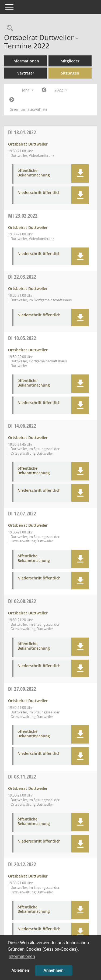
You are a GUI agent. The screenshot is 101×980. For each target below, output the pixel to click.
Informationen (26, 61)
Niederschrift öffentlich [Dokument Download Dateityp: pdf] (39, 193)
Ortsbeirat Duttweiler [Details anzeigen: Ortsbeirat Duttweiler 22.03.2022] (28, 289)
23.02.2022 (23, 216)
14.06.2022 (22, 426)
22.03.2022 (22, 277)
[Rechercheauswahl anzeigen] (9, 28)
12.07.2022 (22, 513)
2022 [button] (61, 90)
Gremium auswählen (28, 109)
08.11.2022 (22, 776)
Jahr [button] (28, 90)
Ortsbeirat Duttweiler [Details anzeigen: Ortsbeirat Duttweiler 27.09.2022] (28, 701)
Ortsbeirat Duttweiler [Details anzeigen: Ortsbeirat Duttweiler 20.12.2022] (28, 876)
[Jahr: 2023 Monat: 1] (12, 100)
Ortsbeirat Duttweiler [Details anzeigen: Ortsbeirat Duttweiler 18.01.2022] (28, 144)
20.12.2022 (22, 864)
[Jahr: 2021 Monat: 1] (44, 90)
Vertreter (26, 73)
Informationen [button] (22, 956)
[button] (80, 174)
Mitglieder (70, 61)
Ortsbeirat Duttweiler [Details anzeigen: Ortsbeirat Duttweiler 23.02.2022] (28, 227)
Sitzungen (70, 73)
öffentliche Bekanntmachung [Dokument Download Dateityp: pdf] (34, 173)
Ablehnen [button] (20, 970)
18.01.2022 (22, 132)
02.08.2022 (22, 601)
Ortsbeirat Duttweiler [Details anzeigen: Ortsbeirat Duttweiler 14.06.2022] (28, 438)
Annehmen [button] (53, 970)
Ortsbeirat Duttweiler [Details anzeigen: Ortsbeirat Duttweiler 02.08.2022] (28, 613)
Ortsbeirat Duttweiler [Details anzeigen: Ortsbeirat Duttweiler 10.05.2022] (28, 350)
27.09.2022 (22, 689)
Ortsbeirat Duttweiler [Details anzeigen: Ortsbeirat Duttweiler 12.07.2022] (28, 525)
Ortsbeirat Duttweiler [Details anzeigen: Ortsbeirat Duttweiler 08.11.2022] (28, 788)
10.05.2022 (22, 338)
